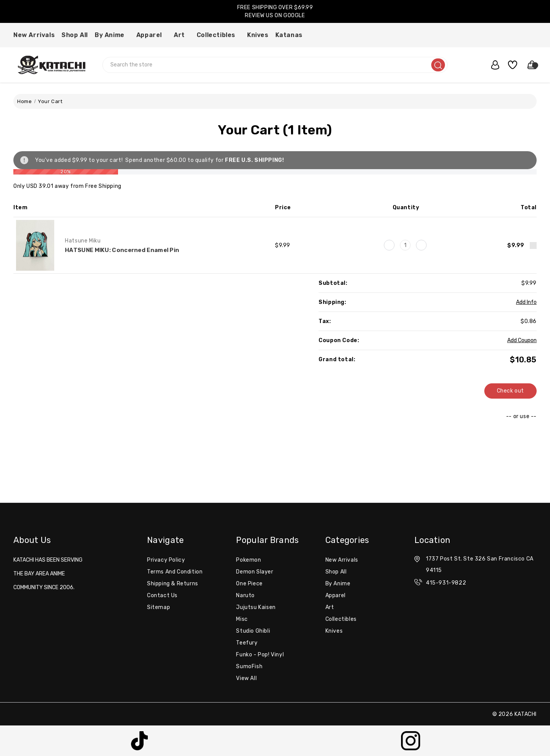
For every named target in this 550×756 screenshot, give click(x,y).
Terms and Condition (175, 572)
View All (246, 678)
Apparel (152, 35)
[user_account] (492, 65)
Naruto (245, 595)
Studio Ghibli (253, 631)
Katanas (291, 35)
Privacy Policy (166, 560)
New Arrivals (34, 35)
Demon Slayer (255, 572)
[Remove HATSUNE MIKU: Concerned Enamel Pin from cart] (533, 246)
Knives (258, 35)
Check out (510, 391)
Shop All (75, 35)
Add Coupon (522, 340)
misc (242, 619)
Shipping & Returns (173, 584)
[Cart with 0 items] (529, 65)
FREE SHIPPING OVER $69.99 (275, 7)
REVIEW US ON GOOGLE (275, 15)
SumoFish (249, 666)
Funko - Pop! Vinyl (260, 655)
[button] (140, 741)
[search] (438, 65)
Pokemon (248, 560)
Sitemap (159, 607)
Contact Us (162, 595)
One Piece (249, 584)
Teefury (247, 643)
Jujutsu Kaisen (256, 607)
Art (182, 35)
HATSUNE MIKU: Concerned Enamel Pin (122, 250)
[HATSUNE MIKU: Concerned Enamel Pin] (405, 245)
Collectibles (218, 35)
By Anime (112, 35)
